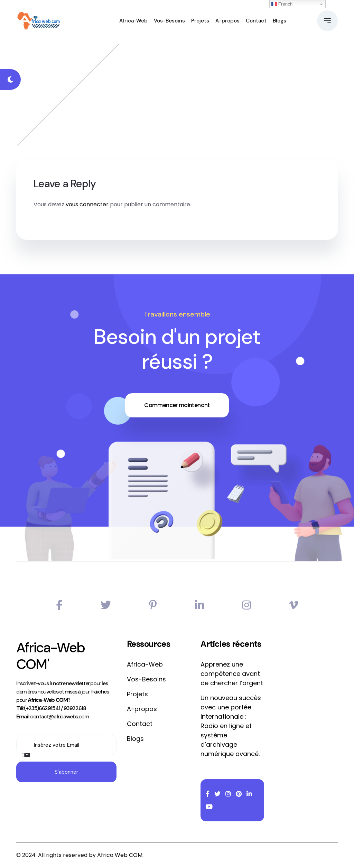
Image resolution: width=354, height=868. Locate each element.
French (282, 4)
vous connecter (87, 204)
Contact (256, 21)
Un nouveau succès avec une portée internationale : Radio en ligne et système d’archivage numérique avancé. (231, 726)
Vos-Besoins (169, 21)
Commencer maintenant (177, 405)
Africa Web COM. (120, 855)
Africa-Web (133, 21)
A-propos (227, 21)
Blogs (280, 21)
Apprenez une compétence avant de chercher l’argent (232, 674)
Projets (200, 21)
